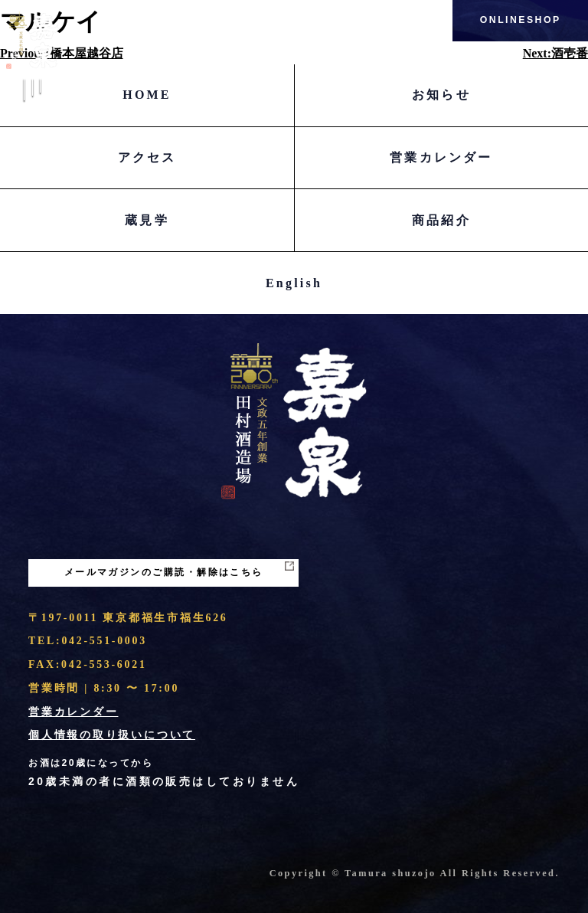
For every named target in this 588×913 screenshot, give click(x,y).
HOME (147, 95)
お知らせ (441, 95)
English (294, 283)
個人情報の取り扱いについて (112, 735)
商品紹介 (441, 220)
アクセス (147, 157)
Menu (33, 99)
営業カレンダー (441, 157)
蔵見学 (147, 220)
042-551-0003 (104, 641)
